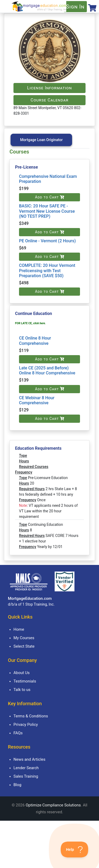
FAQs (18, 733)
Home (19, 629)
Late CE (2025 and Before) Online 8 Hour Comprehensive (47, 370)
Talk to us (22, 690)
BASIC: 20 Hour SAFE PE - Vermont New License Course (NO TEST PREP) (47, 211)
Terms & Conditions (31, 716)
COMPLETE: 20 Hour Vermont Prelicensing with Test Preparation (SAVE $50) (47, 270)
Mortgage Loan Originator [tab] (41, 140)
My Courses (24, 638)
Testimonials (25, 681)
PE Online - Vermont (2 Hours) (47, 241)
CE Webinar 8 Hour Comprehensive (37, 400)
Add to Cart (50, 197)
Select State (24, 646)
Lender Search (26, 768)
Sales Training (26, 776)
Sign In (75, 7)
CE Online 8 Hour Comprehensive (35, 341)
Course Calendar (50, 100)
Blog (17, 785)
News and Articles (29, 759)
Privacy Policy (26, 725)
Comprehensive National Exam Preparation (48, 179)
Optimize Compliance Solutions (53, 805)
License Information (50, 88)
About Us (22, 673)
